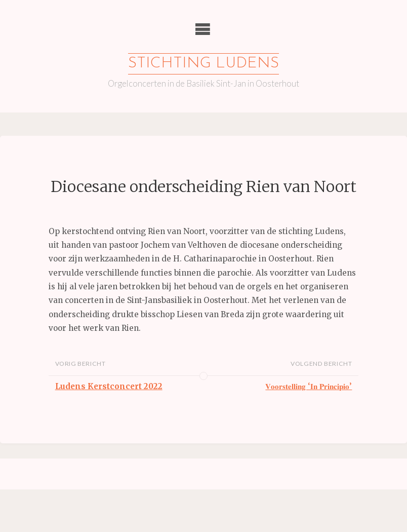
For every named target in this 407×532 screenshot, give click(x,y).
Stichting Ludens (203, 64)
